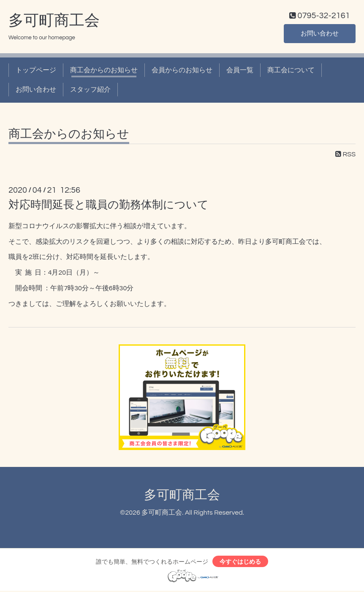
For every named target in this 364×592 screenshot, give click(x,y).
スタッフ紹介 (90, 91)
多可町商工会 (54, 22)
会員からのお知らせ (182, 71)
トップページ (36, 71)
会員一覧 (240, 71)
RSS (345, 155)
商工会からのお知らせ (104, 71)
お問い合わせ (320, 34)
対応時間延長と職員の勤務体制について (109, 206)
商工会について (291, 71)
